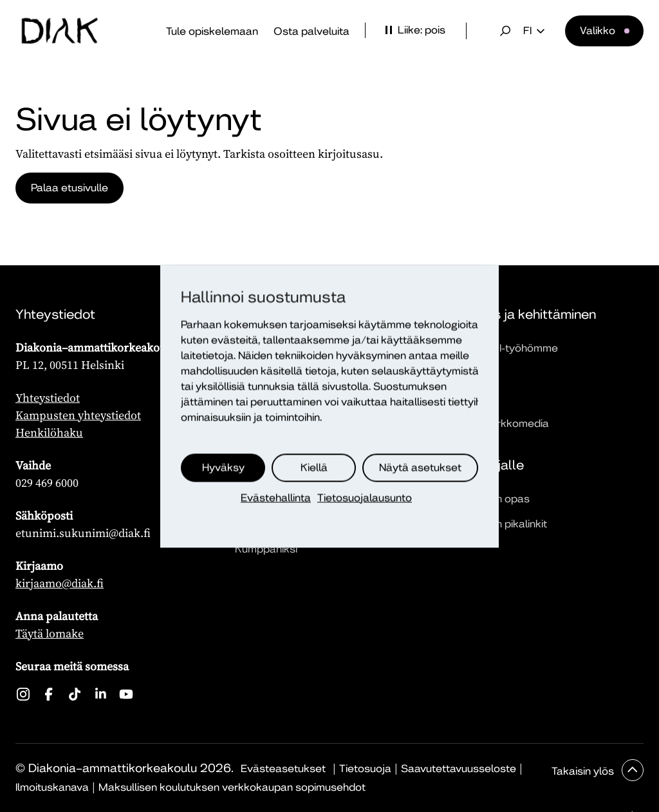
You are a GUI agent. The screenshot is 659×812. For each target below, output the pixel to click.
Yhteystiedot (48, 398)
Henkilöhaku (49, 432)
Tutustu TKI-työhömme (503, 348)
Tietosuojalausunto (365, 497)
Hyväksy (223, 467)
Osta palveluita (311, 31)
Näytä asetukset (420, 467)
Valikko (598, 31)
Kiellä (314, 467)
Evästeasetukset (283, 769)
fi (534, 31)
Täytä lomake (50, 633)
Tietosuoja (365, 769)
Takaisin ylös (584, 771)
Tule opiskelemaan (212, 31)
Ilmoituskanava (52, 787)
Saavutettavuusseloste (459, 769)
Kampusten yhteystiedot (78, 415)
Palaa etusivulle (70, 188)
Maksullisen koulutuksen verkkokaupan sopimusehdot (232, 787)
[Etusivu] (60, 31)
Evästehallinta (276, 497)
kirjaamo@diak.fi (60, 583)
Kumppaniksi (266, 549)
